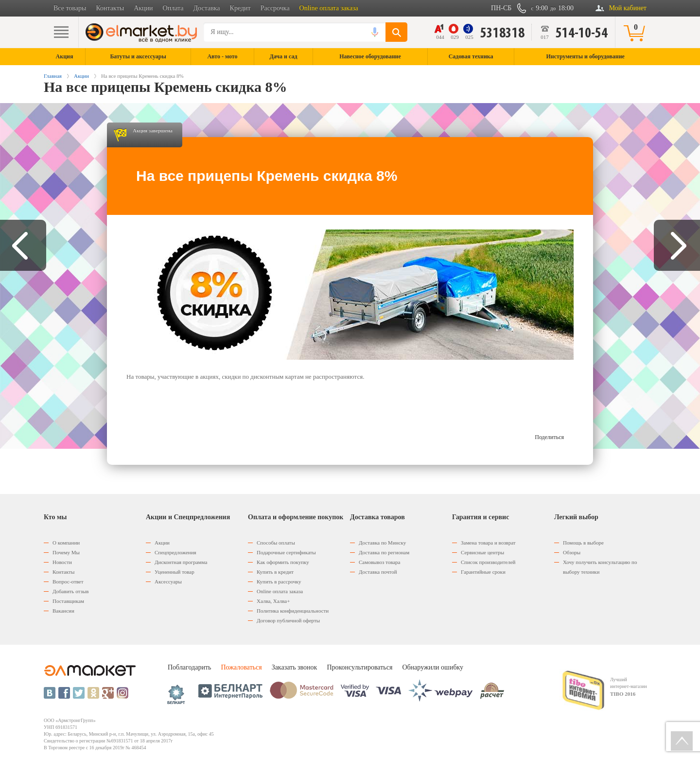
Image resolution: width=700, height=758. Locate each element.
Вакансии (63, 611)
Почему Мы (66, 552)
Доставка (207, 8)
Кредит (240, 8)
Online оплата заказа (329, 8)
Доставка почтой (378, 572)
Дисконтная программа (181, 562)
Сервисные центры (482, 552)
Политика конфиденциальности (293, 611)
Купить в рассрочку (279, 582)
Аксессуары (168, 582)
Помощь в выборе (583, 543)
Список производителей (488, 562)
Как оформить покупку (283, 562)
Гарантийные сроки (483, 572)
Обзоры (572, 552)
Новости (62, 562)
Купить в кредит (275, 572)
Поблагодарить (189, 667)
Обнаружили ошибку (433, 667)
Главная (53, 76)
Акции (143, 8)
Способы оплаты (276, 543)
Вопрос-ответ (68, 582)
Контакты (110, 8)
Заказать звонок (295, 667)
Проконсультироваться (359, 667)
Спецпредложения (175, 552)
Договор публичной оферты (288, 620)
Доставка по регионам (384, 552)
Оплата (173, 8)
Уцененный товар (175, 572)
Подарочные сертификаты (286, 552)
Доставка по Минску (382, 543)
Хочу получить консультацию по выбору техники (600, 567)
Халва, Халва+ (273, 601)
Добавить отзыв (70, 591)
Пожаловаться (241, 667)
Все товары (70, 8)
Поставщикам (68, 601)
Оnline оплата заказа (280, 591)
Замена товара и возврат (488, 543)
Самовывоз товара (379, 562)
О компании (66, 543)
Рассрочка (275, 8)
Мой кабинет (628, 8)
